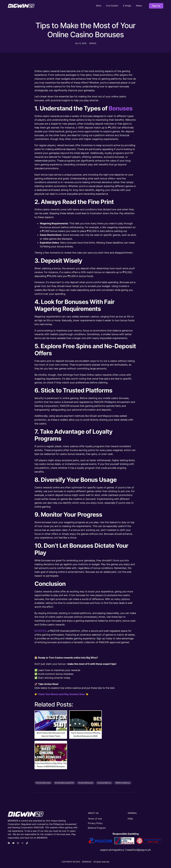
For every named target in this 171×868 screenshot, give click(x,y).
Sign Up (156, 6)
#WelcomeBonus (123, 783)
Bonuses (121, 108)
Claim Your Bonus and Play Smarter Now (61, 694)
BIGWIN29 (40, 631)
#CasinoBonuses (43, 783)
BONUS (93, 43)
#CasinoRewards (86, 783)
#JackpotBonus (104, 783)
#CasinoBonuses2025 (64, 783)
